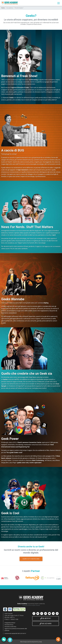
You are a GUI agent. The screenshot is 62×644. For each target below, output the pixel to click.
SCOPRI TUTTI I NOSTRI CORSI (31, 559)
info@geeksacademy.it (10, 623)
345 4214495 (46, 624)
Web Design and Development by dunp (31, 642)
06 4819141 (46, 618)
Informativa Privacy (9, 625)
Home (3, 8)
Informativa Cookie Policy (10, 627)
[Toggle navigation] (59, 3)
